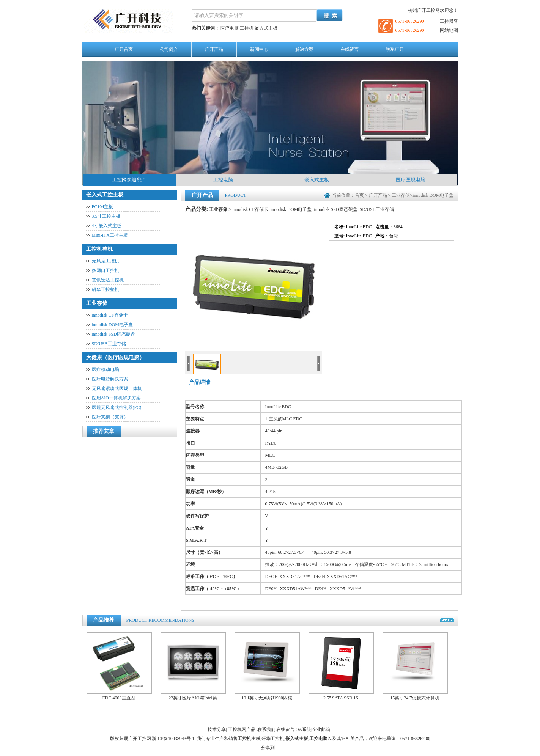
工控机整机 (99, 249)
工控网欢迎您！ (129, 180)
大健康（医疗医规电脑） (115, 358)
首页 (359, 195)
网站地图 (449, 30)
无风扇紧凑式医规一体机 (117, 388)
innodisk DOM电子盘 (112, 325)
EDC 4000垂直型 (119, 667)
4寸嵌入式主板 (107, 226)
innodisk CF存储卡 (110, 315)
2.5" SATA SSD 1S (341, 667)
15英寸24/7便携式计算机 (415, 667)
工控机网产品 (242, 729)
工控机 (247, 28)
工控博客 (449, 21)
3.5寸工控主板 (106, 216)
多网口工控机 (105, 270)
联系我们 (266, 729)
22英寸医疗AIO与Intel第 (193, 667)
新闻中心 (259, 49)
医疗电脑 (230, 28)
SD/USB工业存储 (109, 344)
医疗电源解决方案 (110, 379)
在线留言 (350, 49)
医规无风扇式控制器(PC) (117, 407)
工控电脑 (223, 180)
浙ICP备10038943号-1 (173, 739)
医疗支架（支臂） (110, 417)
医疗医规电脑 (411, 180)
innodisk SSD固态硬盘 (113, 334)
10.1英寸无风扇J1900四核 (267, 667)
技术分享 (217, 729)
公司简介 (169, 49)
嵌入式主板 (266, 28)
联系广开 (395, 49)
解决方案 (304, 49)
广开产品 (214, 49)
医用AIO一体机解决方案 (116, 398)
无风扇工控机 (105, 261)
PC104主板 (103, 207)
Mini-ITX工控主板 (110, 235)
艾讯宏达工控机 (108, 280)
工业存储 (97, 303)
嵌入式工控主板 (105, 195)
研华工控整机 (105, 289)
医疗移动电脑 (105, 369)
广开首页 (124, 49)
